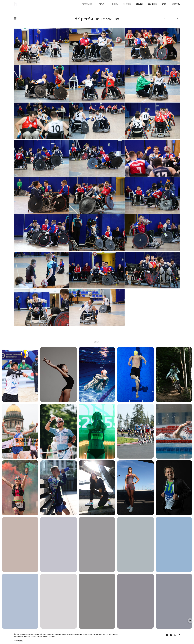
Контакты (176, 4)
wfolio (21, 641)
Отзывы (139, 4)
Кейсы (115, 4)
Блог (164, 4)
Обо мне (127, 4)
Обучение (152, 4)
